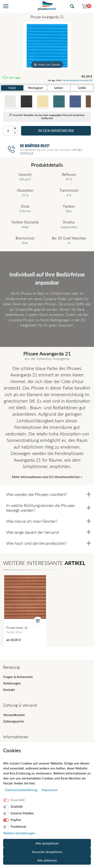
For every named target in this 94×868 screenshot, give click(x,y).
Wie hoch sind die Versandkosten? (49, 543)
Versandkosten (14, 715)
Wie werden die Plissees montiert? (49, 494)
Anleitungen (12, 683)
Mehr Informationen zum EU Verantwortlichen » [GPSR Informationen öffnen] (47, 477)
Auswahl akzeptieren (47, 852)
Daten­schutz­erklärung (22, 790)
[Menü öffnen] (6, 6)
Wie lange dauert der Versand (49, 532)
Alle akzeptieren (47, 843)
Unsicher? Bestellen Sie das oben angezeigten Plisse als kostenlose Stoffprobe (47, 117)
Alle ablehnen (47, 860)
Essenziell (18, 800)
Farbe (12, 88)
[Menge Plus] (15, 128)
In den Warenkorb (56, 131)
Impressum (50, 790)
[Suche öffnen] (72, 6)
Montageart (35, 88)
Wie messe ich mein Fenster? (49, 521)
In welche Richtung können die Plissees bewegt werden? (49, 508)
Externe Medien (22, 813)
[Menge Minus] (15, 133)
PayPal (16, 820)
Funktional (18, 826)
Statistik (17, 806)
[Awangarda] (47, 46)
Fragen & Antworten (18, 677)
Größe (82, 88)
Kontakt (9, 690)
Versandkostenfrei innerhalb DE (77, 80)
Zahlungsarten (14, 721)
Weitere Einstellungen (19, 833)
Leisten (59, 88)
